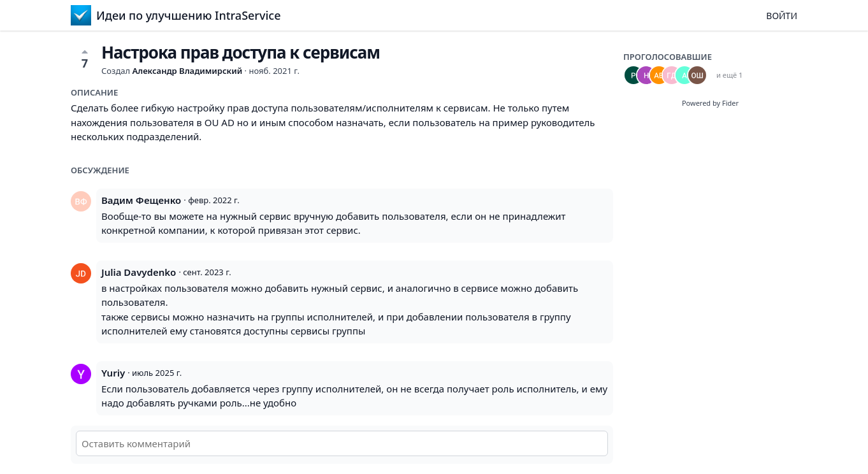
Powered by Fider (710, 103)
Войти (782, 16)
